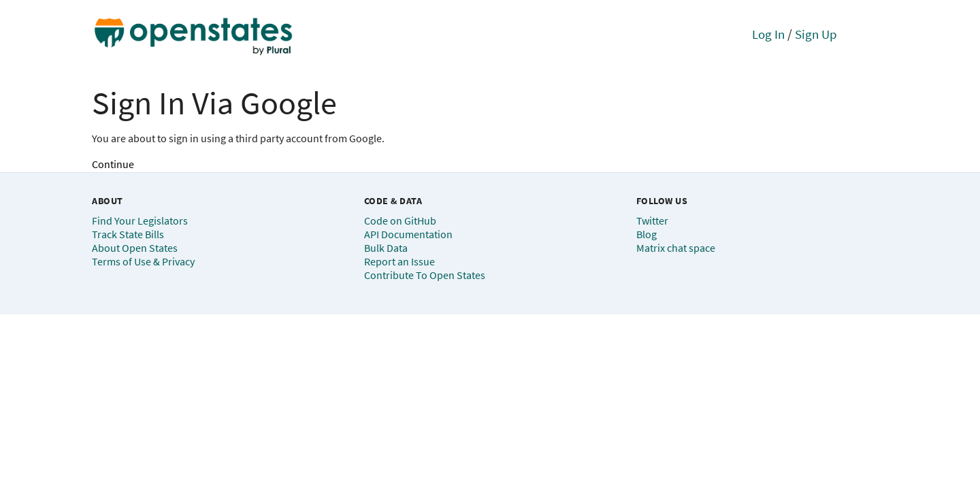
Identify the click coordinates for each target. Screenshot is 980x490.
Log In (768, 34)
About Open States (135, 248)
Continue (113, 164)
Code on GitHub (400, 220)
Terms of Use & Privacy (143, 261)
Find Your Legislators (140, 220)
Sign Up (816, 34)
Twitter (652, 220)
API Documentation (408, 234)
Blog (647, 234)
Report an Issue (399, 261)
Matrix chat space (676, 248)
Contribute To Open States (425, 275)
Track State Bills (128, 234)
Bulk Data (386, 248)
